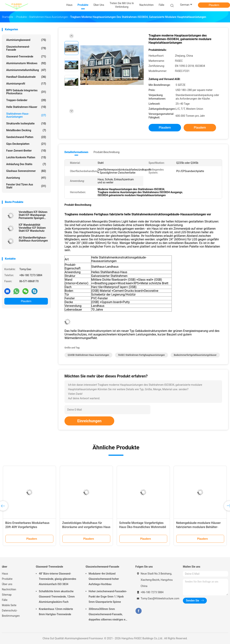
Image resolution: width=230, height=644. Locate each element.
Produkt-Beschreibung (107, 152)
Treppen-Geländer (26, 100)
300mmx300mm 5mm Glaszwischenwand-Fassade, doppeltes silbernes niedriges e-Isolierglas (107, 615)
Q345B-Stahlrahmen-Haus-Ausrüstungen (88, 355)
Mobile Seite (9, 605)
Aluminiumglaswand (26, 40)
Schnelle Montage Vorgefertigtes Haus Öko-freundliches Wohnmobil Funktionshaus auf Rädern (143, 527)
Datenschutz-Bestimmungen (11, 613)
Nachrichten (9, 589)
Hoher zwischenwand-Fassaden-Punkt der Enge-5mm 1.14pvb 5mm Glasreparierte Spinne (108, 597)
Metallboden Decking (26, 130)
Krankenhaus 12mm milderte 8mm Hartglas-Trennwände (56, 612)
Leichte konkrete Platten (26, 157)
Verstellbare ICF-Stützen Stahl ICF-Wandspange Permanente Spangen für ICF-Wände (33, 215)
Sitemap (7, 595)
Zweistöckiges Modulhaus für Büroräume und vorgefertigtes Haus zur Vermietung (86, 527)
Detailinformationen (76, 152)
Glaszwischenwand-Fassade (26, 48)
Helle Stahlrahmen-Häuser (26, 107)
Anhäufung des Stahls (26, 164)
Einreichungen (89, 421)
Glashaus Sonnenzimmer (26, 171)
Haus (5, 574)
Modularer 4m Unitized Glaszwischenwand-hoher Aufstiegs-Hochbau (104, 579)
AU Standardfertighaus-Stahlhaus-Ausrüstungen (33, 239)
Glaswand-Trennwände (26, 56)
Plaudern (214, 5)
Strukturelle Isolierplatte (26, 123)
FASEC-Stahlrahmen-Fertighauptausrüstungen (141, 355)
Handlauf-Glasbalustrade (26, 77)
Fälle (5, 600)
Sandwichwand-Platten (26, 137)
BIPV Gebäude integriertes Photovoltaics (26, 92)
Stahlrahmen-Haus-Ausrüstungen (26, 115)
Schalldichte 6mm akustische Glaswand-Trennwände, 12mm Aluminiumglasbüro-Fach (57, 597)
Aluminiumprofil (26, 84)
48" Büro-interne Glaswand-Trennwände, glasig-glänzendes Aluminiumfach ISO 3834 (57, 579)
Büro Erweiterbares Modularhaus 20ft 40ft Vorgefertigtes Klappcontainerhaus (27, 527)
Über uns (7, 584)
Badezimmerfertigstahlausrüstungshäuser (195, 355)
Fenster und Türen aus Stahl (26, 186)
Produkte (7, 579)
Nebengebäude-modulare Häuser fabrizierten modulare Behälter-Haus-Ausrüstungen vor (198, 527)
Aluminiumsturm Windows (26, 63)
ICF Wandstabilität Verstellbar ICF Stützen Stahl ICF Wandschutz (32, 228)
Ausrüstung (26, 178)
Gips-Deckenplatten (26, 144)
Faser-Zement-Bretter (26, 151)
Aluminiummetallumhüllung (26, 70)
